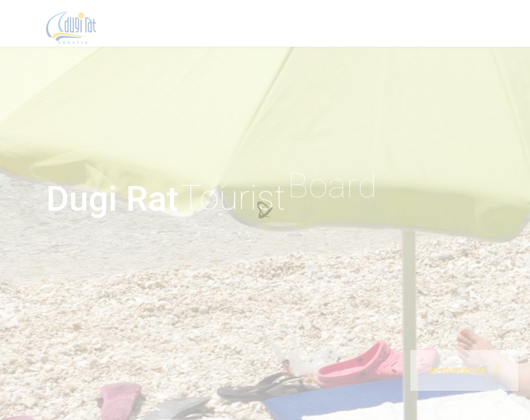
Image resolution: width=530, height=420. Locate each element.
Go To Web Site (457, 371)
